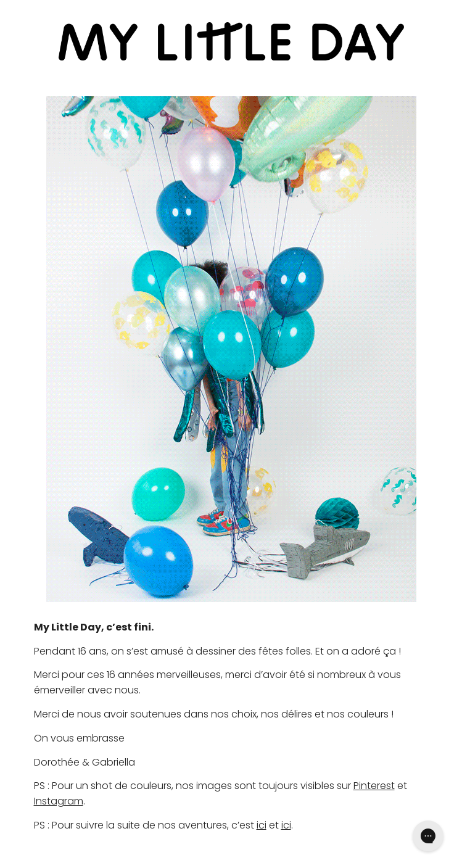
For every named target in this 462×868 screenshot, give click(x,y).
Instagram (59, 801)
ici (262, 825)
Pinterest (374, 786)
